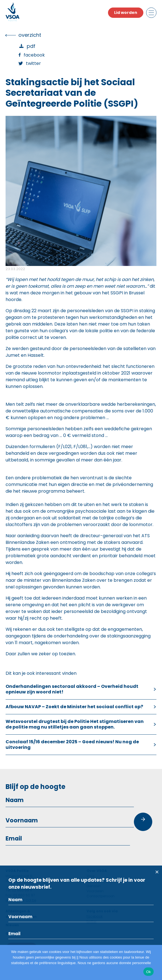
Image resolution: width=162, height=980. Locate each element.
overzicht (30, 35)
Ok (148, 972)
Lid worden (126, 13)
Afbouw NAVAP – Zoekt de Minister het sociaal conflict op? (74, 707)
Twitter (33, 63)
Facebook (34, 55)
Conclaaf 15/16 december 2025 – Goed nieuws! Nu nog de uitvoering (72, 745)
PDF (31, 46)
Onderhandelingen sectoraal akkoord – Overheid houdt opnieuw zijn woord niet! (72, 689)
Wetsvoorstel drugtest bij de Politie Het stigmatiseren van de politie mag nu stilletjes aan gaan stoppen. (75, 724)
